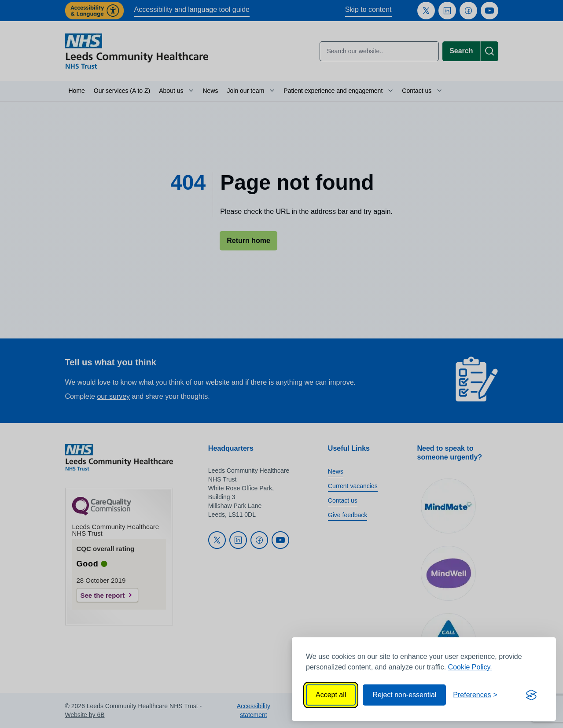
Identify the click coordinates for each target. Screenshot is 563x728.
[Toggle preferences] (475, 695)
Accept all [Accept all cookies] (331, 695)
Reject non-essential (404, 695)
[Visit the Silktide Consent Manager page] (531, 695)
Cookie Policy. (470, 667)
